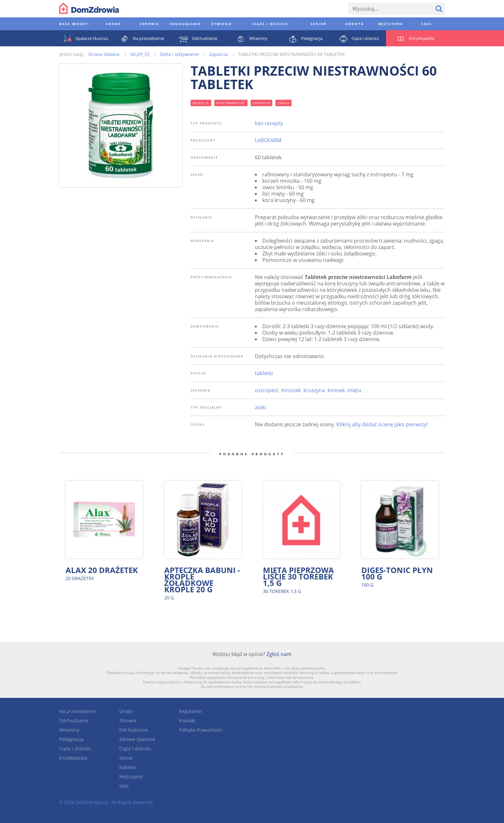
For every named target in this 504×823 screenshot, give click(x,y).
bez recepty (269, 123)
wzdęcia (201, 103)
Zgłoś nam (279, 654)
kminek (336, 390)
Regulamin (191, 711)
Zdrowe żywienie (137, 739)
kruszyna (314, 390)
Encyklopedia (73, 758)
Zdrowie (128, 721)
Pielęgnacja (71, 739)
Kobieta (127, 767)
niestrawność (231, 103)
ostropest (267, 390)
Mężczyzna (131, 777)
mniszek (291, 390)
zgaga (283, 103)
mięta (354, 390)
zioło (261, 407)
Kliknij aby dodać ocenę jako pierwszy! (382, 424)
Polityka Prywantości (201, 730)
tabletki (264, 373)
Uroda (126, 711)
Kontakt (187, 721)
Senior (126, 758)
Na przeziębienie (77, 711)
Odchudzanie (74, 721)
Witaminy (69, 730)
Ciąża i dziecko (75, 749)
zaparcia (261, 103)
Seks (124, 786)
